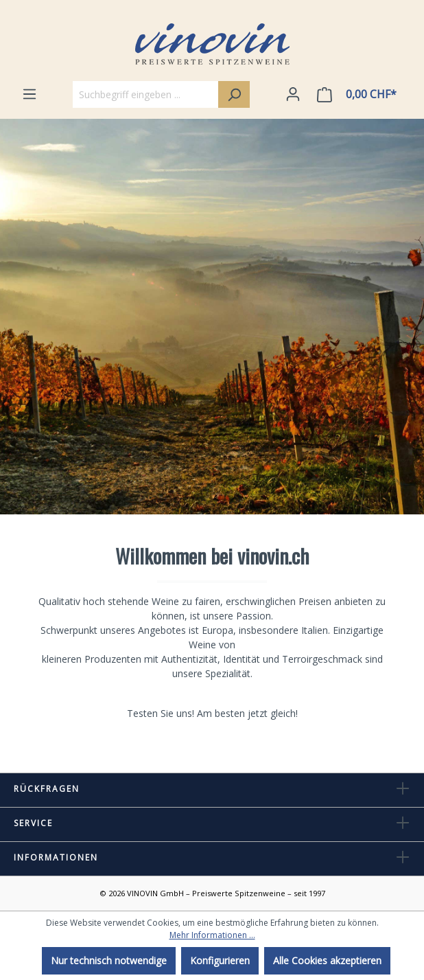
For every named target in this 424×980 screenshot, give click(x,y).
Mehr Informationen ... (212, 935)
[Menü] (30, 94)
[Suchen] (234, 94)
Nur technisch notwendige (109, 960)
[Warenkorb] (360, 94)
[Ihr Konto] (293, 94)
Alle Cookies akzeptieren (327, 960)
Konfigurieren (220, 960)
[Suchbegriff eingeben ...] (146, 94)
